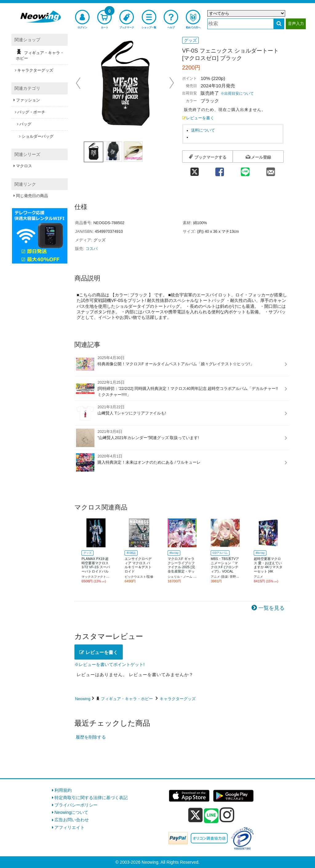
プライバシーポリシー (76, 805)
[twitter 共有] (194, 170)
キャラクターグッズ (178, 699)
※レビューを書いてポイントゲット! (110, 664)
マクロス (24, 166)
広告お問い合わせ (72, 820)
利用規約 (63, 790)
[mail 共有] (271, 170)
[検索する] (279, 24)
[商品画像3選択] (133, 152)
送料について (203, 130)
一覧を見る (271, 608)
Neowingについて (71, 812)
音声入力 (296, 24)
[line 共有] (245, 170)
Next (172, 83)
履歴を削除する (91, 737)
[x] (195, 815)
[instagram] (227, 815)
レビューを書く (198, 118)
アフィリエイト (70, 827)
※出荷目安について (237, 93)
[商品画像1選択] (94, 152)
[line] (211, 816)
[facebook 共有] (219, 170)
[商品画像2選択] (113, 152)
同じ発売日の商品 (32, 196)
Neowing (83, 699)
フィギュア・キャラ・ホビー (127, 699)
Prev (79, 83)
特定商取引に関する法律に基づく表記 (91, 798)
